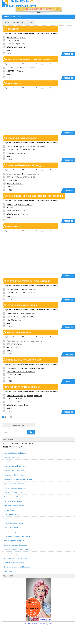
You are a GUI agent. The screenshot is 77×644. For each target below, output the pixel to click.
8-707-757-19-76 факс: (15, 71)
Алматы (10, 50)
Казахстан (31, 68)
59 (18, 314)
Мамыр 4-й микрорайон (16, 147)
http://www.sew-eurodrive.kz (18, 405)
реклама (31, 22)
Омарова (10, 204)
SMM (24, 22)
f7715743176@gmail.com (16, 44)
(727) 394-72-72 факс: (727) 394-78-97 (20, 317)
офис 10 (23, 37)
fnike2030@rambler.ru (15, 347)
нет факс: (10, 207)
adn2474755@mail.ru (14, 374)
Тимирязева (11, 314)
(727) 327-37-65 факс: (15, 344)
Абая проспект (12, 290)
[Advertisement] (35, 113)
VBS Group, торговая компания (21, 138)
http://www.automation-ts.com (18, 214)
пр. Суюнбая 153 (13, 37)
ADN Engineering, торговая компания (24, 360)
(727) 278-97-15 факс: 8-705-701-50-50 (21, 177)
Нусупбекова (12, 68)
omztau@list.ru (12, 180)
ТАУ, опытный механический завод (23, 165)
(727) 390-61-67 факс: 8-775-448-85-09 (21, 293)
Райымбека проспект (15, 341)
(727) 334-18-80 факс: (15, 399)
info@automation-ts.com (16, 211)
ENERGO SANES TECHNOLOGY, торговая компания (28, 59)
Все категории (8, 571)
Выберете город (19, 425)
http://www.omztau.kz (15, 183)
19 (18, 68)
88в (15, 204)
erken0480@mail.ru (14, 320)
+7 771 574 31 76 (13, 40)
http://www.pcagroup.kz (16, 47)
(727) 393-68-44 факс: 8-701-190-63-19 (21, 150)
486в (26, 341)
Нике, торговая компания (18, 332)
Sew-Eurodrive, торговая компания (23, 387)
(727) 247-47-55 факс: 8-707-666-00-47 (21, 371)
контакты (16, 22)
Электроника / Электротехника (23, 33)
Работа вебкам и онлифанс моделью (38, 624)
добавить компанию (12, 17)
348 (25, 395)
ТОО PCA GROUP (12, 29)
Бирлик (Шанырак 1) (15, 174)
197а (27, 147)
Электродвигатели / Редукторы (47, 33)
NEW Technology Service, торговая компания (28, 281)
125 (20, 290)
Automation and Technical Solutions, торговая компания (34, 196)
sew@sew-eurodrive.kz (15, 402)
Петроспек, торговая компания (21, 305)
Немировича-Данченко (16, 368)
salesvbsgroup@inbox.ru (16, 153)
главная (7, 22)
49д (27, 368)
